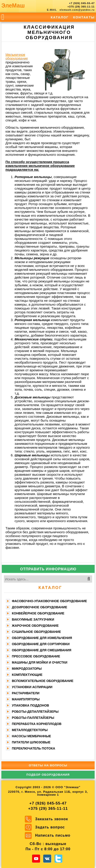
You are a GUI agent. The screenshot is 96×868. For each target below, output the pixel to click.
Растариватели (26, 693)
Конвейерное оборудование (38, 613)
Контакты (84, 17)
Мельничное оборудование (17, 56)
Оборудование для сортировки (41, 644)
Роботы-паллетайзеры (33, 718)
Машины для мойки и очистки (40, 662)
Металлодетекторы (30, 730)
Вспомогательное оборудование (43, 681)
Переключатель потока (33, 748)
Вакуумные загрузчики (33, 619)
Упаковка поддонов (30, 705)
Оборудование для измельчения (42, 638)
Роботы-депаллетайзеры (35, 712)
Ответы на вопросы (48, 765)
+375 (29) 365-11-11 (81, 7)
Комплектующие (27, 675)
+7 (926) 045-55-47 (82, 3)
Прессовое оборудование (36, 656)
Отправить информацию (48, 569)
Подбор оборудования (48, 775)
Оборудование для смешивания (42, 650)
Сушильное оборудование (36, 632)
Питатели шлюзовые (31, 742)
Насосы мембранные (31, 736)
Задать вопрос (50, 827)
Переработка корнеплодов (37, 724)
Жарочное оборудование (35, 626)
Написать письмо (53, 835)
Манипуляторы (26, 699)
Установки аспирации (32, 687)
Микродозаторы (27, 669)
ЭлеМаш (13, 5)
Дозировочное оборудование (39, 607)
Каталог (60, 17)
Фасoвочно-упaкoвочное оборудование (49, 601)
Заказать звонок (52, 819)
